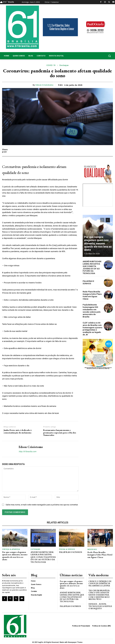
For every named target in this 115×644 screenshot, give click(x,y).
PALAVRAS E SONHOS (92, 282)
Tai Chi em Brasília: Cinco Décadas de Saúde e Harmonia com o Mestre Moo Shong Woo (99, 594)
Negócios (92, 549)
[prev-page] (102, 220)
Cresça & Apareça (11, 549)
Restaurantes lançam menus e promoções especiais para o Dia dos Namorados (60, 433)
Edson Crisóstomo (44, 85)
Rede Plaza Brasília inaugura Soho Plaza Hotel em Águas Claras (92, 295)
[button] (101, 56)
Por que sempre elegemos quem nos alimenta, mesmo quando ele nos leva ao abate (97, 244)
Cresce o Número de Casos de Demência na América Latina (101, 582)
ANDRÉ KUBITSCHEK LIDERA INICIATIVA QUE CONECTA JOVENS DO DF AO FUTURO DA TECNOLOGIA (92, 267)
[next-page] (108, 220)
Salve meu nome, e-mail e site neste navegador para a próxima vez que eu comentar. (42, 505)
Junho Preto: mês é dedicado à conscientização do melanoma (18, 431)
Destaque (64, 65)
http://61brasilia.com (27, 451)
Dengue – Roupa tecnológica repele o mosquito (100, 605)
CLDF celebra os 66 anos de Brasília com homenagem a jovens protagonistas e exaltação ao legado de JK (92, 325)
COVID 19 (51, 65)
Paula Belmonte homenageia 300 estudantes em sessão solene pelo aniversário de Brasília (92, 309)
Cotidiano (35, 549)
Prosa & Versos (67, 549)
